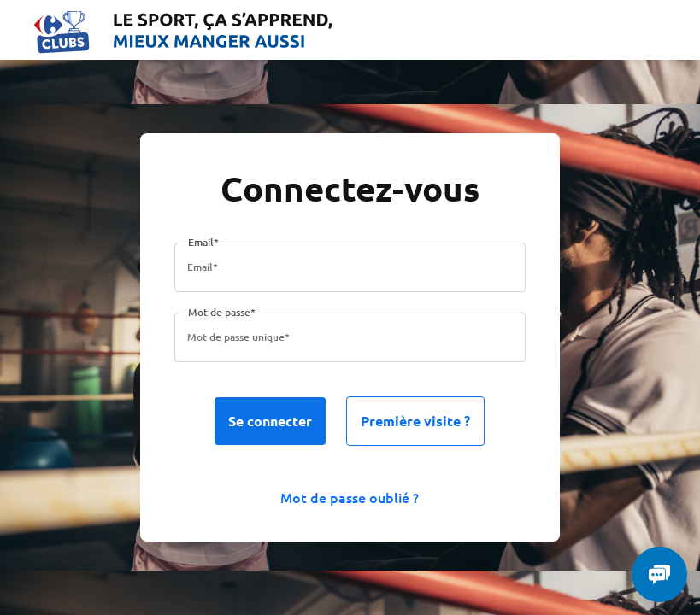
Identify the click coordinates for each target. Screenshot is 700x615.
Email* (203, 242)
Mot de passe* (222, 312)
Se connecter (270, 421)
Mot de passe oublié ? (350, 497)
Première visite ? (415, 421)
